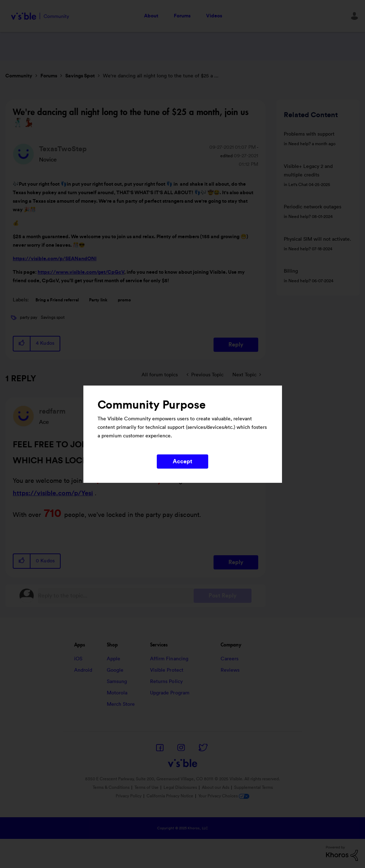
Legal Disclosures (180, 787)
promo (124, 300)
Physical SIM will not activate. (317, 239)
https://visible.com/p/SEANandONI (55, 259)
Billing (291, 271)
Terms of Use (146, 787)
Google (115, 670)
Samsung (117, 682)
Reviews (230, 670)
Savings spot (53, 317)
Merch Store (121, 704)
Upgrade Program (170, 693)
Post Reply (223, 596)
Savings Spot (80, 76)
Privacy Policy (129, 796)
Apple (114, 659)
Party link (98, 300)
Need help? (300, 144)
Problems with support (309, 134)
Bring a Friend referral (57, 300)
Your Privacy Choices (224, 796)
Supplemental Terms (253, 787)
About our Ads (215, 787)
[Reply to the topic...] (116, 596)
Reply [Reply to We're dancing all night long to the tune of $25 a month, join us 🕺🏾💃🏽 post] (236, 345)
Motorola (117, 693)
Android (83, 670)
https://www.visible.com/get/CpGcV (81, 272)
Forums (182, 16)
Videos (214, 16)
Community (19, 76)
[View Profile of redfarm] (52, 411)
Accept (183, 462)
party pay (29, 317)
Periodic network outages (313, 207)
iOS (78, 659)
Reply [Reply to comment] (236, 562)
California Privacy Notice (170, 796)
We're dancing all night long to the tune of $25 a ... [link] (161, 76)
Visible (40, 16)
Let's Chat (298, 185)
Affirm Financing (169, 659)
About (151, 16)
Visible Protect (167, 670)
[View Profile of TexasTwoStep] (63, 149)
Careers (230, 659)
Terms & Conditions (111, 787)
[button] (22, 343)
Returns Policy (166, 682)
